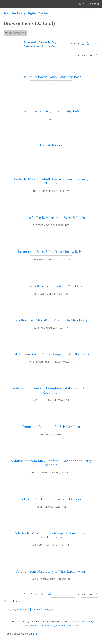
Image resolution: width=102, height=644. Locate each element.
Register (94, 4)
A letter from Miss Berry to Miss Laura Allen (51, 571)
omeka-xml (43, 610)
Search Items (31, 46)
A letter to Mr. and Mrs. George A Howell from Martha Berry (51, 535)
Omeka (33, 634)
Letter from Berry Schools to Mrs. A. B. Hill (51, 252)
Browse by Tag (47, 42)
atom (7, 610)
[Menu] (95, 13)
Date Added (96, 43)
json (33, 610)
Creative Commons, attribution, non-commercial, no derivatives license (57, 624)
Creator (90, 43)
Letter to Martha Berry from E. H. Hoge (51, 499)
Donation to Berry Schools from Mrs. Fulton (51, 286)
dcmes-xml (23, 610)
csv (13, 610)
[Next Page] (97, 56)
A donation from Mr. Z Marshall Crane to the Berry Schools (51, 463)
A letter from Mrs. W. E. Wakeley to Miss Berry (51, 320)
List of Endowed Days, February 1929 (51, 77)
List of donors (51, 145)
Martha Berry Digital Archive (27, 13)
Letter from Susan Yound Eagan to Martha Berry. (51, 354)
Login (81, 4)
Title (83, 43)
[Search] (89, 13)
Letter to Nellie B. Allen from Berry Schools (51, 218)
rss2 (52, 610)
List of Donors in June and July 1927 (51, 111)
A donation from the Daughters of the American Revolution (51, 390)
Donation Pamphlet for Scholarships (51, 427)
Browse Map (49, 46)
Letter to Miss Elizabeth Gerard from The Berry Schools (51, 181)
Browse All (30, 42)
